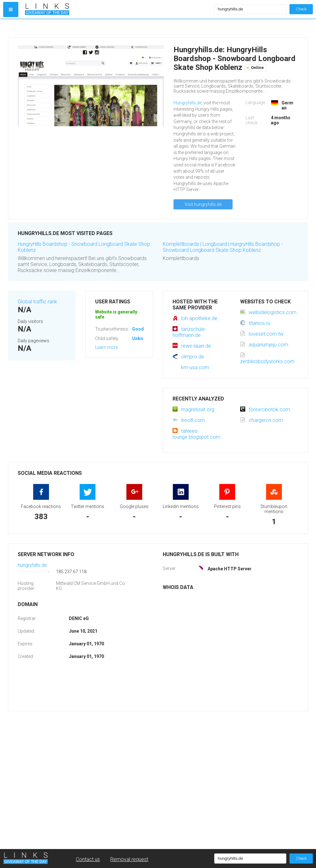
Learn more (106, 347)
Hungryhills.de (188, 103)
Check (301, 9)
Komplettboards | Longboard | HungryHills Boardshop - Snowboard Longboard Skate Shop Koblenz (223, 247)
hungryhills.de (32, 565)
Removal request (129, 859)
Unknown (142, 338)
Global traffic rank (37, 302)
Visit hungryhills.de (203, 204)
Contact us (88, 859)
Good (138, 329)
